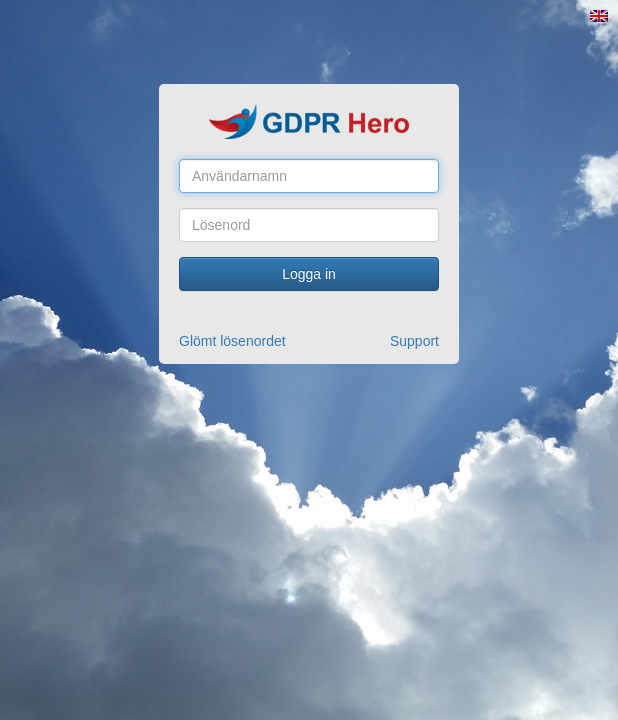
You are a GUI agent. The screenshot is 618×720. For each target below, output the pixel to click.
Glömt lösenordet (232, 341)
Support (414, 341)
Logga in (309, 274)
